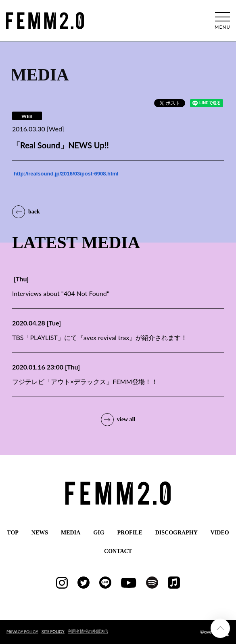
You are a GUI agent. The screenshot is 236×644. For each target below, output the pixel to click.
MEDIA (71, 533)
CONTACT (118, 551)
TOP (13, 533)
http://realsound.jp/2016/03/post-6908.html (66, 174)
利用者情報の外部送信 (88, 631)
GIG (99, 533)
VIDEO (220, 533)
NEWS (40, 533)
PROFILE (130, 533)
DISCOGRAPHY (176, 533)
